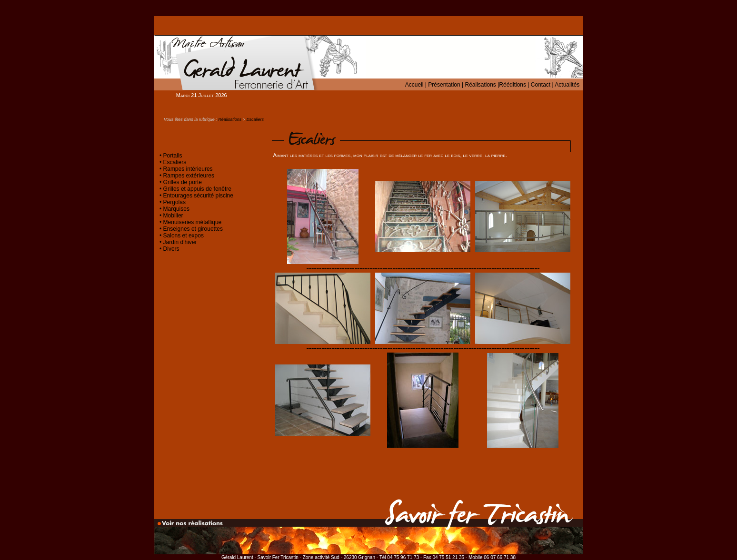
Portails (173, 156)
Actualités (567, 85)
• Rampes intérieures (186, 169)
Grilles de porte (183, 182)
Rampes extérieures (188, 176)
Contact (541, 85)
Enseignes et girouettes (193, 229)
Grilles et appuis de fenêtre (197, 189)
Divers (171, 249)
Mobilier (173, 216)
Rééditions (513, 85)
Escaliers (255, 119)
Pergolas (174, 202)
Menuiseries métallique (193, 222)
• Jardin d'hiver (178, 242)
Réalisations (480, 85)
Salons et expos (184, 236)
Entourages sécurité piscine (198, 196)
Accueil (414, 85)
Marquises (176, 209)
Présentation (444, 85)
